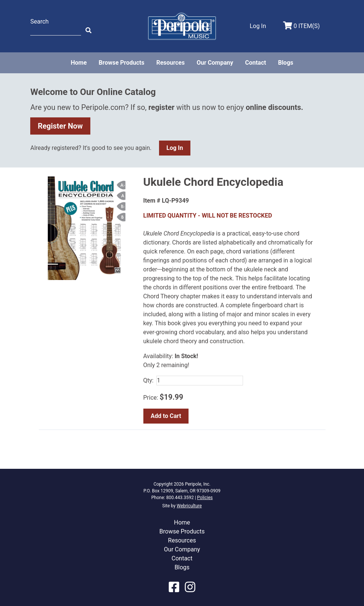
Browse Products (121, 63)
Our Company (215, 63)
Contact (255, 63)
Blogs (286, 63)
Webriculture (189, 506)
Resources (171, 63)
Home (79, 63)
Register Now (60, 126)
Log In (175, 148)
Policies (205, 498)
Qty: (149, 380)
